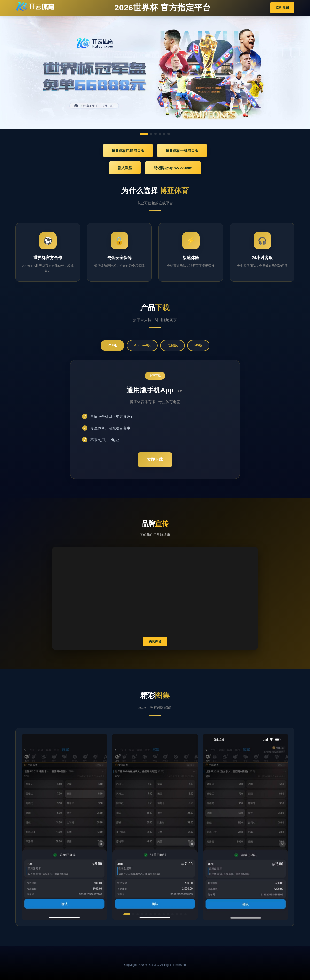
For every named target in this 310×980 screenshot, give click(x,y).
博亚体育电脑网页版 (128, 151)
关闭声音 (155, 641)
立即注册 (282, 8)
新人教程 (125, 168)
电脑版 (172, 345)
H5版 (198, 345)
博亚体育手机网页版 (182, 151)
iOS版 (112, 345)
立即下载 (155, 459)
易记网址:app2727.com (173, 168)
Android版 (142, 345)
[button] (127, 914)
